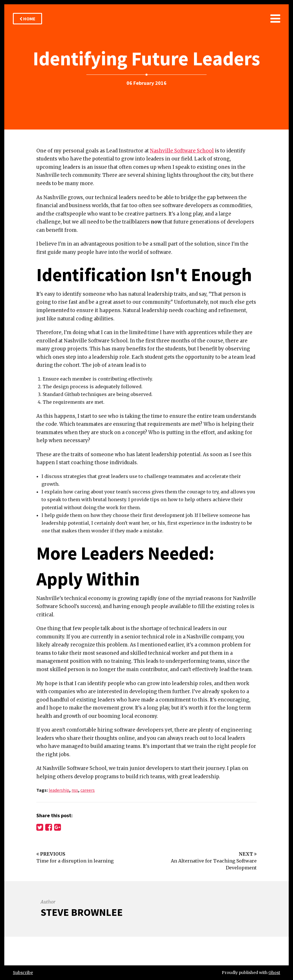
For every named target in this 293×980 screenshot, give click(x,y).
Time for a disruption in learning (75, 861)
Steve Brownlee (82, 912)
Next (248, 854)
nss (75, 790)
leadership (59, 790)
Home (27, 19)
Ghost (274, 973)
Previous (51, 854)
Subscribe (23, 973)
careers (88, 790)
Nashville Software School (182, 151)
